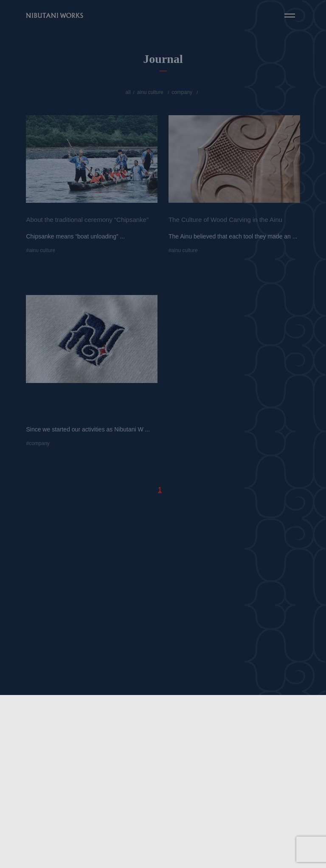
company (182, 92)
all (128, 92)
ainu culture (150, 92)
